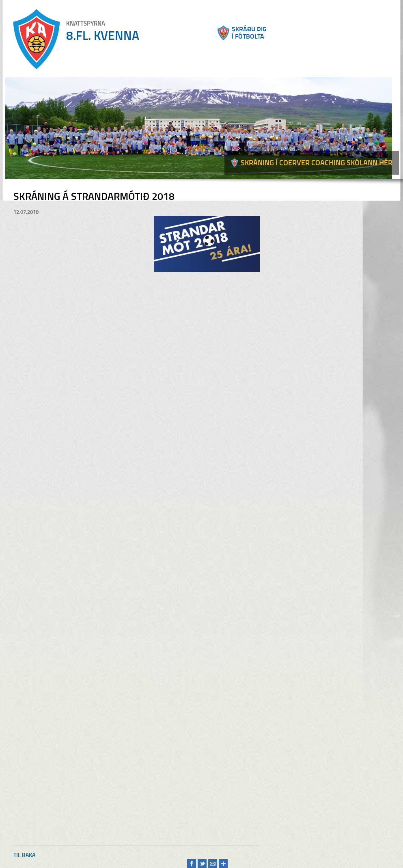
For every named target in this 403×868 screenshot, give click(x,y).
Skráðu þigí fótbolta (249, 32)
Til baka (24, 855)
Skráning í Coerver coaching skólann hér (317, 162)
